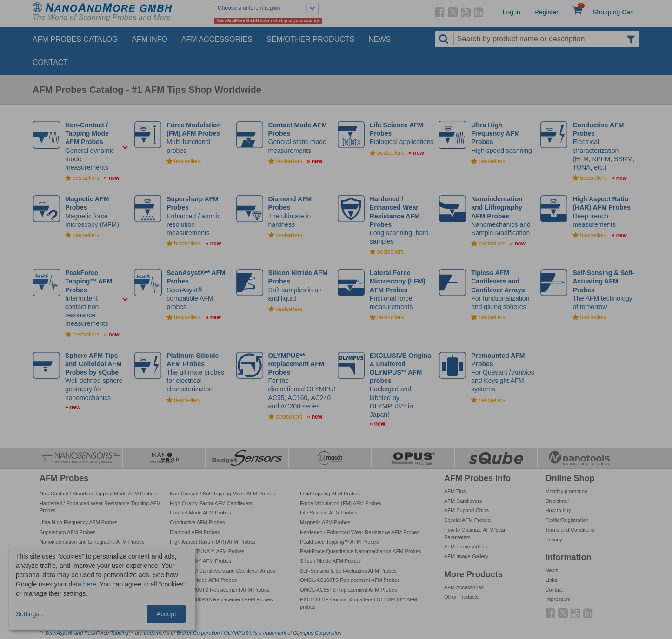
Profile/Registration (567, 520)
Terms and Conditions (570, 530)
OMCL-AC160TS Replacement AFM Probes (350, 580)
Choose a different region (268, 8)
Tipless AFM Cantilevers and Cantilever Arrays (222, 571)
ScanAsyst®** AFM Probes (200, 561)
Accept (166, 614)
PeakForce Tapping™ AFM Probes (339, 542)
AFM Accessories (217, 39)
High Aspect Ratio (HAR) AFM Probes (213, 542)
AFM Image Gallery (466, 556)
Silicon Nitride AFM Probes (330, 561)
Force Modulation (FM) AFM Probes (341, 503)
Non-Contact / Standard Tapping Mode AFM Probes (98, 494)
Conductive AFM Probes (197, 522)
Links (552, 580)
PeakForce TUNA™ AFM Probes (207, 551)
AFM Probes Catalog (75, 39)
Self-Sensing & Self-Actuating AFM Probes (348, 571)
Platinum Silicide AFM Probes (203, 580)
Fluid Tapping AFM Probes (330, 494)
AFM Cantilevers (463, 501)
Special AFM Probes (467, 520)
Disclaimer (557, 501)
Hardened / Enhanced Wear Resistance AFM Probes (360, 532)
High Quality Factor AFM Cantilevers (211, 503)
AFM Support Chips (466, 510)
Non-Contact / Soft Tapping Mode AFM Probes (222, 494)
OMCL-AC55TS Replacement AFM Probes (348, 590)
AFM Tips (455, 491)
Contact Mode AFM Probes (200, 513)
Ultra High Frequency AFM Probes (79, 522)
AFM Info (149, 39)
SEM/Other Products (310, 39)
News (379, 39)
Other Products (461, 597)
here (90, 584)
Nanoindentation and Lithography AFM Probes (92, 542)
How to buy (558, 510)
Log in (512, 12)
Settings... (30, 614)
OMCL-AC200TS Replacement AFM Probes (220, 590)
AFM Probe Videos (466, 547)
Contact (50, 63)
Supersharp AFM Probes (67, 532)
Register (546, 12)
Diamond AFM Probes (195, 532)
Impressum (558, 599)
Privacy (554, 540)
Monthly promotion (567, 491)
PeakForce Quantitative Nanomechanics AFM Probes (360, 551)
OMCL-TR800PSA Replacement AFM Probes (221, 599)
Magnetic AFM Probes (325, 522)
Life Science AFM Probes (329, 513)
